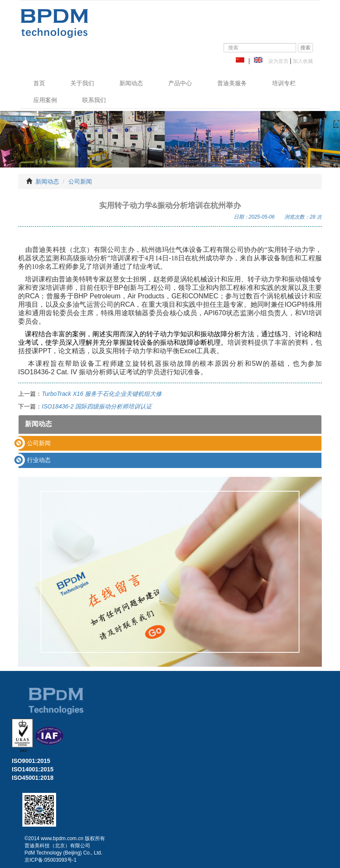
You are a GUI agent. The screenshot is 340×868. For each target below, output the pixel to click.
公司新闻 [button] (39, 443)
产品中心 (180, 83)
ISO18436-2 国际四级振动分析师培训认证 (97, 406)
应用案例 (45, 100)
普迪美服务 (232, 83)
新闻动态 (131, 83)
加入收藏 (302, 61)
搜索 (305, 48)
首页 (39, 83)
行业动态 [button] (39, 460)
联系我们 (94, 100)
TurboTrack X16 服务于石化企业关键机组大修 (102, 394)
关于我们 (82, 83)
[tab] (170, 443)
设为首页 (277, 61)
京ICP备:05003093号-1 (50, 860)
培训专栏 (284, 83)
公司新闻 (80, 181)
